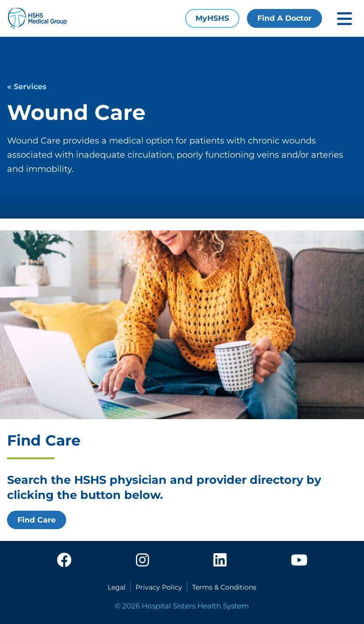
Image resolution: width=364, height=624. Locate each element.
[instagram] (143, 561)
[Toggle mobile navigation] (345, 19)
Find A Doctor (284, 18)
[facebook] (64, 561)
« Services (27, 87)
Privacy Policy (159, 587)
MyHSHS (212, 18)
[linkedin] (220, 561)
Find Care (37, 520)
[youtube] (299, 561)
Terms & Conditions (224, 587)
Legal (117, 587)
